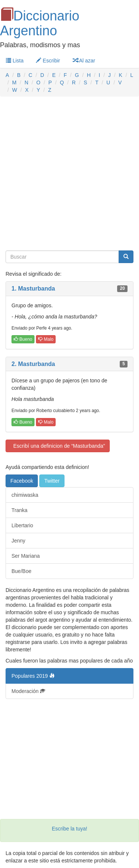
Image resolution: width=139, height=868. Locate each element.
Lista (15, 61)
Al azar (84, 61)
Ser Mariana (26, 556)
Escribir (48, 61)
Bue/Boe (21, 571)
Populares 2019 (33, 676)
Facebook (22, 481)
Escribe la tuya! (70, 829)
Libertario (22, 525)
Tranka (19, 510)
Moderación (28, 691)
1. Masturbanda (33, 289)
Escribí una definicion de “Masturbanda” (58, 446)
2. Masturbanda (33, 364)
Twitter (52, 481)
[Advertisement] (69, 174)
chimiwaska (25, 495)
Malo (46, 339)
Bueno (23, 339)
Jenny (18, 541)
